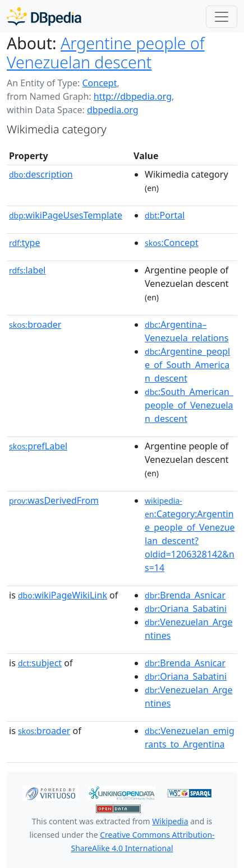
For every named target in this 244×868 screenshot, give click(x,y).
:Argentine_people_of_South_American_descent (187, 365)
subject (40, 663)
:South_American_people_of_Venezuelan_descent (189, 405)
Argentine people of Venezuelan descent (106, 53)
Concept (99, 83)
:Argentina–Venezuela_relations (187, 331)
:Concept (172, 243)
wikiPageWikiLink (63, 595)
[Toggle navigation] (222, 17)
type (25, 243)
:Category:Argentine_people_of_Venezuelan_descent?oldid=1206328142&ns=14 (190, 535)
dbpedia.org (113, 110)
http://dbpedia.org (133, 96)
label (27, 270)
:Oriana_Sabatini (186, 609)
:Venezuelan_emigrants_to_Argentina (190, 737)
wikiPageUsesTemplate (66, 215)
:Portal (165, 215)
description (41, 174)
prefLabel (38, 446)
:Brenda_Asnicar (185, 595)
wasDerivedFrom (54, 500)
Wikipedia (170, 821)
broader (35, 324)
